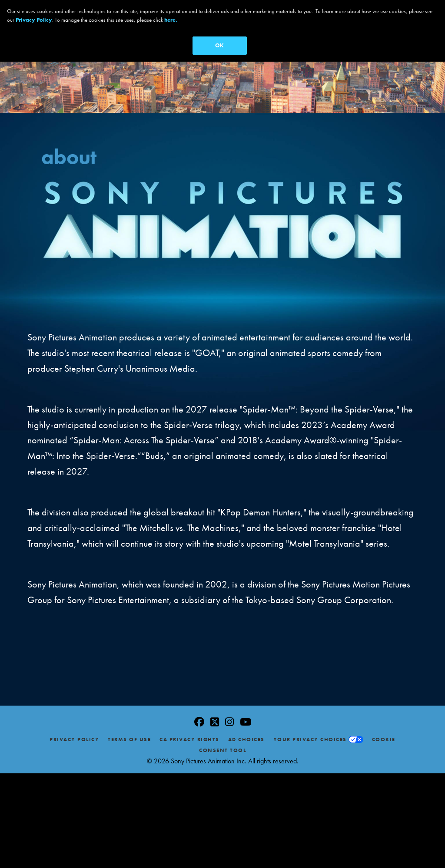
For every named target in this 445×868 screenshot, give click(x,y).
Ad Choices (246, 736)
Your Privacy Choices (310, 736)
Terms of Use (129, 736)
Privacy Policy (74, 736)
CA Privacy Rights (189, 736)
